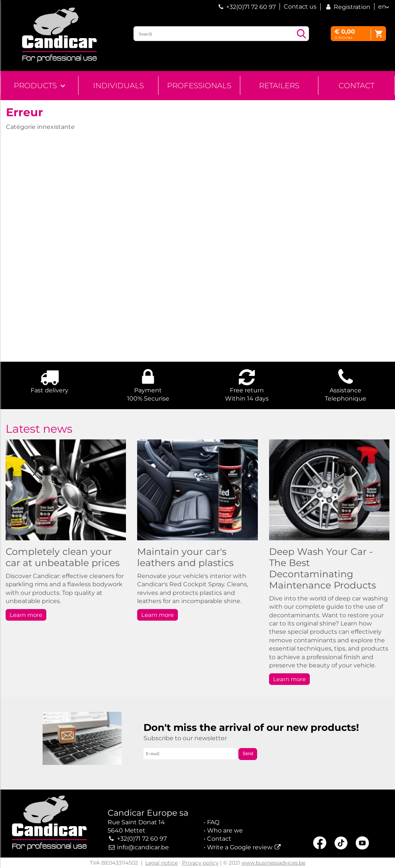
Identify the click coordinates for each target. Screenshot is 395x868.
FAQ (213, 822)
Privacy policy (200, 863)
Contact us (300, 7)
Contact (357, 86)
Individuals (118, 86)
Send (248, 754)
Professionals (199, 86)
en (382, 7)
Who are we (225, 830)
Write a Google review (240, 847)
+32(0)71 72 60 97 (251, 7)
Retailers (279, 86)
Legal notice (161, 863)
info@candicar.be (143, 847)
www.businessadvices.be (273, 863)
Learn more (26, 615)
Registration (347, 7)
